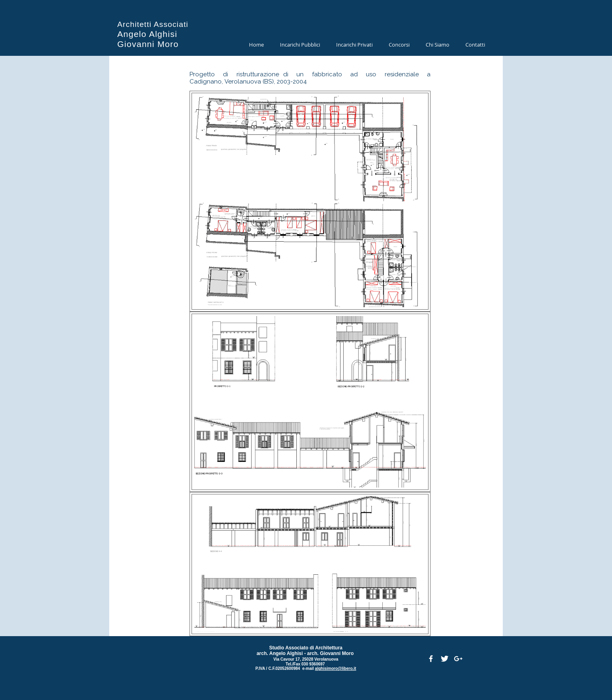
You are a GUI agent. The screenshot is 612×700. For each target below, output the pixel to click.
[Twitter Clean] (445, 659)
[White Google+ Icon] (458, 659)
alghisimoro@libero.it (336, 668)
